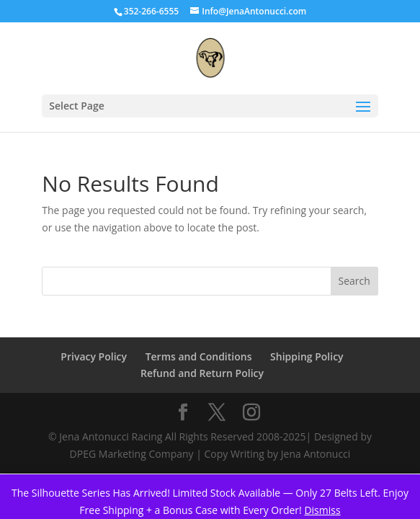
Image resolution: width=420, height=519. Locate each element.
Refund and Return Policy (202, 373)
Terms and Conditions (199, 356)
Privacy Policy (94, 356)
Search (354, 281)
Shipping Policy (307, 356)
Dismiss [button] (322, 510)
